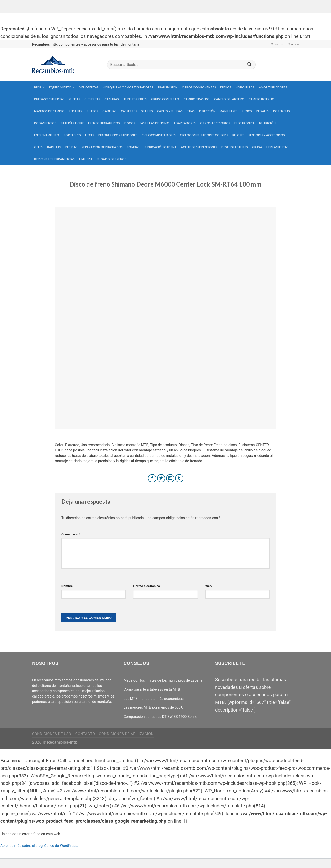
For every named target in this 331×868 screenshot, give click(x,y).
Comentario (71, 534)
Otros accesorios (215, 123)
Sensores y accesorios (267, 135)
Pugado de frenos (111, 159)
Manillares (229, 111)
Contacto (293, 44)
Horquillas (245, 87)
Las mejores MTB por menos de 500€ (153, 707)
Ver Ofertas (89, 87)
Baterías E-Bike (72, 123)
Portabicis (72, 135)
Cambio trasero (197, 99)
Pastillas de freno (154, 123)
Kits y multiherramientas (54, 159)
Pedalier (76, 111)
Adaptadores (185, 123)
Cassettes (129, 111)
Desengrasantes (235, 147)
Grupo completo (165, 99)
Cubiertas (92, 99)
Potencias (281, 111)
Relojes (238, 135)
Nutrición (267, 123)
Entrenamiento (47, 135)
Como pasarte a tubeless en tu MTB (152, 689)
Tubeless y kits (135, 99)
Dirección (207, 111)
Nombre (67, 586)
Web (209, 586)
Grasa (257, 147)
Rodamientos (45, 123)
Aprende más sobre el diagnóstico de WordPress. (39, 846)
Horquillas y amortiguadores (128, 87)
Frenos (226, 87)
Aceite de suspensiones (199, 147)
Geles (38, 147)
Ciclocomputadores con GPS (204, 135)
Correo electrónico (147, 586)
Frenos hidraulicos (104, 123)
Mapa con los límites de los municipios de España (163, 680)
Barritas (54, 147)
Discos (130, 123)
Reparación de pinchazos (102, 147)
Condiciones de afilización (126, 734)
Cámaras (112, 99)
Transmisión (167, 87)
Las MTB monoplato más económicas (154, 699)
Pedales (263, 111)
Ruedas (74, 99)
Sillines (147, 111)
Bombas (133, 147)
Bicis (39, 87)
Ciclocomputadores (159, 135)
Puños (247, 111)
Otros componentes (199, 87)
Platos (92, 111)
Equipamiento (62, 87)
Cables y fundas (170, 111)
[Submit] (249, 65)
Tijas (191, 111)
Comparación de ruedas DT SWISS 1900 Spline (160, 717)
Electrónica (245, 123)
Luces (90, 135)
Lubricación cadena (160, 147)
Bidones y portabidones (118, 135)
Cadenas (109, 111)
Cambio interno (261, 99)
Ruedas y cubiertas (49, 99)
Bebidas (71, 147)
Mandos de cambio (49, 111)
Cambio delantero (229, 99)
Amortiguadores (273, 87)
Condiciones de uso (52, 734)
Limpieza (86, 159)
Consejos (277, 44)
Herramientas (277, 147)
